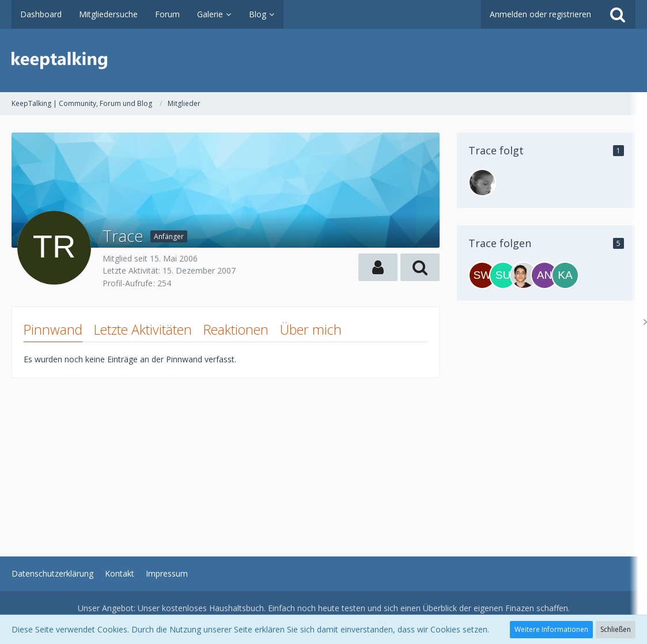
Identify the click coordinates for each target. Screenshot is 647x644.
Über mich (311, 329)
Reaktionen (236, 329)
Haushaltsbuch (237, 608)
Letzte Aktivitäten (143, 329)
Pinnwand (53, 329)
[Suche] (618, 14)
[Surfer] (503, 275)
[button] (378, 267)
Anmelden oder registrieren (540, 14)
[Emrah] (524, 275)
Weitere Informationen (551, 629)
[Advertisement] (226, 459)
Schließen (616, 629)
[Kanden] (565, 275)
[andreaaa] (544, 275)
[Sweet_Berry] (482, 275)
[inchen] (482, 183)
